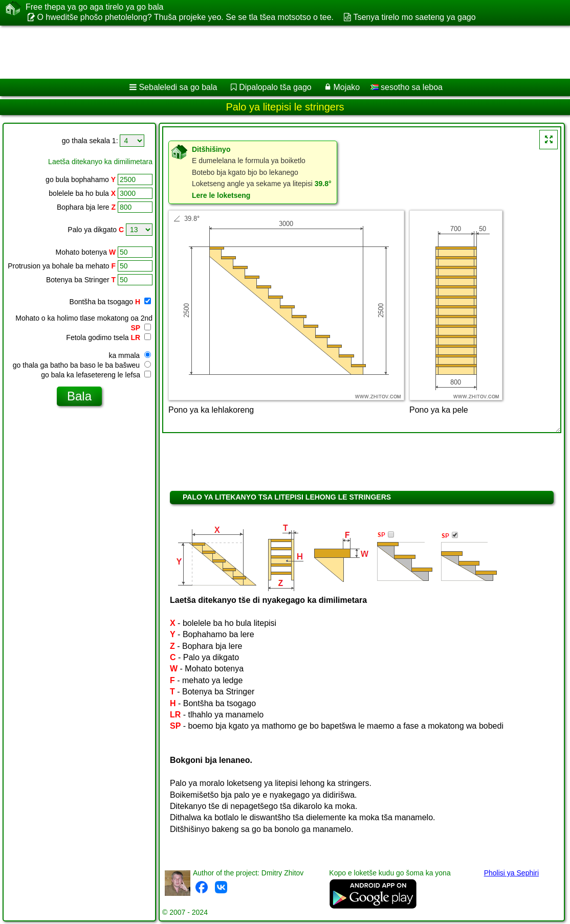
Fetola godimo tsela (108, 337)
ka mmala (130, 355)
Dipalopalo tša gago (275, 87)
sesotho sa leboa (407, 87)
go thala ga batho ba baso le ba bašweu (82, 365)
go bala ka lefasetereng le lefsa (96, 375)
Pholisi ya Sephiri (511, 873)
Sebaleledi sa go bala (178, 87)
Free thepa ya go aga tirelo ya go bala (95, 7)
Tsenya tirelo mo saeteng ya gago (414, 17)
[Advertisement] (274, 52)
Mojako (347, 87)
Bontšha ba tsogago (110, 302)
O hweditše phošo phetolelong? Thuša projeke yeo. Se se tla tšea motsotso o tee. (185, 17)
